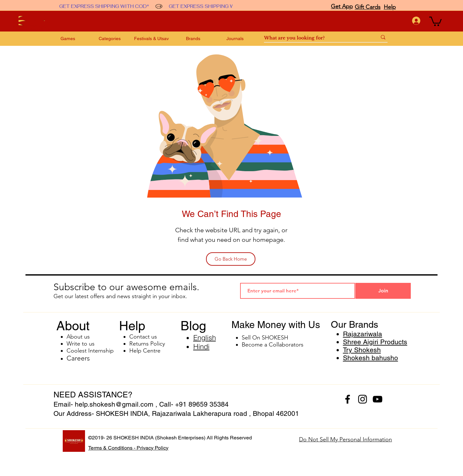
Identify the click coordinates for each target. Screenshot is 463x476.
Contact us (143, 337)
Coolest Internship (90, 351)
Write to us (81, 344)
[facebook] (348, 399)
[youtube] (378, 399)
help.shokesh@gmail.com (114, 404)
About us (78, 337)
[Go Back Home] (231, 259)
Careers (78, 358)
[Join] (383, 291)
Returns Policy (147, 344)
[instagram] (363, 399)
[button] (435, 21)
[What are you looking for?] (316, 38)
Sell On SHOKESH (265, 338)
